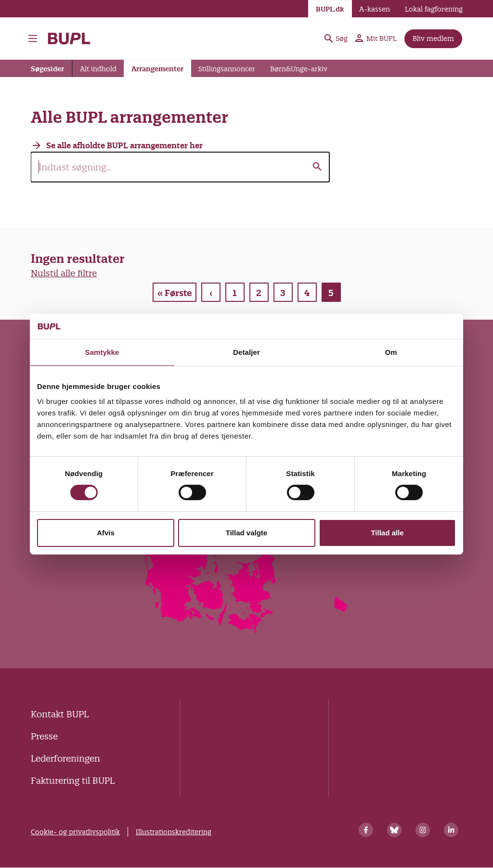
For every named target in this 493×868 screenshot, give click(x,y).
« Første (175, 293)
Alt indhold (98, 69)
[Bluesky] (394, 830)
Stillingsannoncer (227, 69)
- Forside (69, 39)
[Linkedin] (451, 830)
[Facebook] (366, 830)
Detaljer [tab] (246, 352)
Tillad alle (387, 533)
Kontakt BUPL (60, 714)
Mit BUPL (376, 39)
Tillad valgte (246, 533)
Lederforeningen (65, 758)
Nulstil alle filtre (64, 273)
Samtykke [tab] (102, 352)
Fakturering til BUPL (73, 781)
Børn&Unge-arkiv (299, 69)
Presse (44, 736)
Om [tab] (391, 352)
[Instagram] (423, 830)
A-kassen (375, 9)
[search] (180, 167)
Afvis (106, 533)
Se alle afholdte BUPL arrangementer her (124, 145)
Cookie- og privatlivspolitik (75, 832)
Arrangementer (157, 69)
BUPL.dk (330, 9)
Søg (336, 39)
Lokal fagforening (434, 9)
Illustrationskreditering (174, 832)
